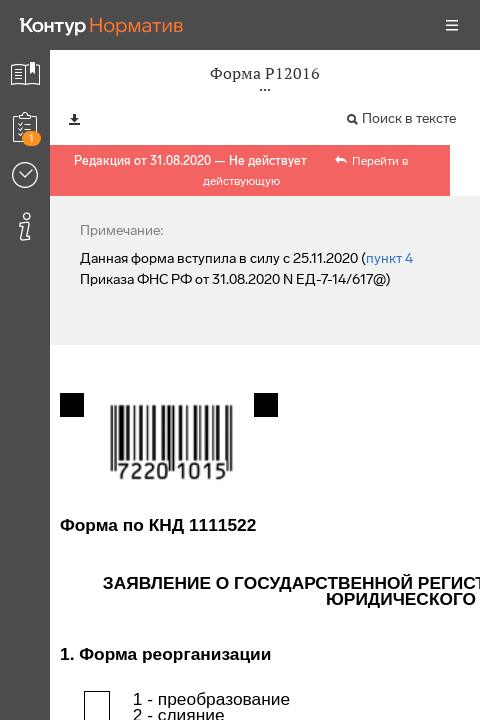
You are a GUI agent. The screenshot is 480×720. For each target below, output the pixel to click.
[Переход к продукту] (102, 25)
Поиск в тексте (409, 118)
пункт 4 (389, 258)
